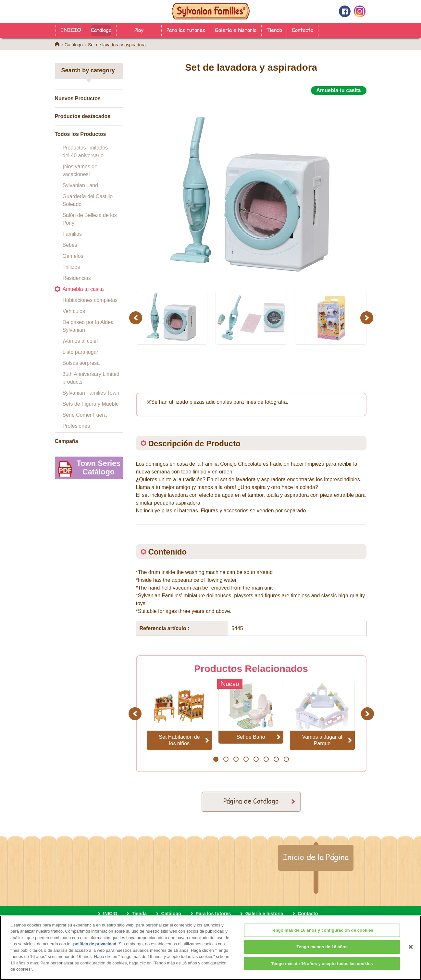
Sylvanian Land (80, 185)
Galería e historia (236, 30)
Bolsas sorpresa (81, 363)
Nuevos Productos (78, 98)
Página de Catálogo (251, 801)
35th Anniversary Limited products (91, 378)
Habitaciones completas (90, 300)
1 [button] (216, 759)
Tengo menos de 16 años (322, 956)
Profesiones (76, 426)
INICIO (71, 30)
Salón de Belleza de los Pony (90, 219)
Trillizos (71, 267)
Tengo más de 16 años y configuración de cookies (322, 940)
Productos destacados (83, 116)
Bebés (70, 245)
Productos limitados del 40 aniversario (85, 152)
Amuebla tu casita (83, 289)
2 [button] (226, 759)
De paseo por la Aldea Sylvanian (88, 326)
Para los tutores (186, 30)
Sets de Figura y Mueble (91, 404)
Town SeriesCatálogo (88, 469)
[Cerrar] (411, 957)
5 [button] (256, 759)
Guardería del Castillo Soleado (88, 200)
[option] (251, 189)
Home (57, 44)
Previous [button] (137, 318)
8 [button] (286, 759)
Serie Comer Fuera (85, 415)
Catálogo (101, 30)
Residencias (77, 278)
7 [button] (276, 759)
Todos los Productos (80, 134)
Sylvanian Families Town (91, 393)
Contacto (303, 30)
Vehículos (74, 311)
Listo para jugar (80, 352)
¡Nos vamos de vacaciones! (80, 170)
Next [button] (368, 318)
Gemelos (73, 256)
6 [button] (266, 759)
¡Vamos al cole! (80, 341)
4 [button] (246, 759)
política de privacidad (95, 954)
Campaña (67, 441)
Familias (72, 234)
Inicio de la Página (316, 857)
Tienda (274, 30)
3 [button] (236, 759)
